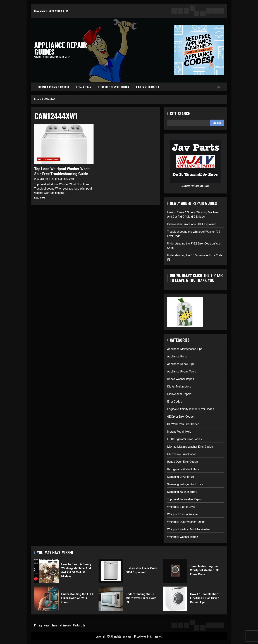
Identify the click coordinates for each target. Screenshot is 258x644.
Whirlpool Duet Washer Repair (186, 522)
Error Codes (175, 402)
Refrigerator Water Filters (183, 469)
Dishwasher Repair (179, 394)
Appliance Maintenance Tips (185, 349)
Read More (40, 198)
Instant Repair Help (179, 432)
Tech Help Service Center (114, 87)
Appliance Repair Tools (182, 371)
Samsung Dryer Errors (181, 477)
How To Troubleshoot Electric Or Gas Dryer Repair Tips (175, 599)
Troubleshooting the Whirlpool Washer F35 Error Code (175, 571)
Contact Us (79, 625)
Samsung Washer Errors (182, 492)
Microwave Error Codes (182, 454)
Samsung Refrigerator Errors (185, 484)
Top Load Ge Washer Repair (185, 499)
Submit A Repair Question (53, 87)
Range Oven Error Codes (182, 462)
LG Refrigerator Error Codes (184, 439)
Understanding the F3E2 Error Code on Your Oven (46, 599)
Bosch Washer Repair (181, 379)
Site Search (180, 114)
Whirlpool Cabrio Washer (183, 514)
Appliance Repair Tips (181, 364)
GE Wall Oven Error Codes (183, 424)
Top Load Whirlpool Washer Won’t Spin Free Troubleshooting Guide (64, 144)
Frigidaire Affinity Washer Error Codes (191, 409)
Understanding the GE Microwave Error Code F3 (111, 599)
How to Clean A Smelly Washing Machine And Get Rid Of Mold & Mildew (46, 571)
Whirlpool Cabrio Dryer (181, 507)
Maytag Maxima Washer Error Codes (190, 447)
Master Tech (44, 179)
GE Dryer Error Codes (180, 417)
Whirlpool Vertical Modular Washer (189, 529)
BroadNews (140, 636)
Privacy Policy (42, 625)
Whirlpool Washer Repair (49, 159)
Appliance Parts (177, 356)
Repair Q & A (83, 87)
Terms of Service (61, 625)
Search (217, 123)
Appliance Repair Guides (61, 48)
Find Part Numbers (148, 87)
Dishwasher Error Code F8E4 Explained (192, 224)
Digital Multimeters (179, 387)
